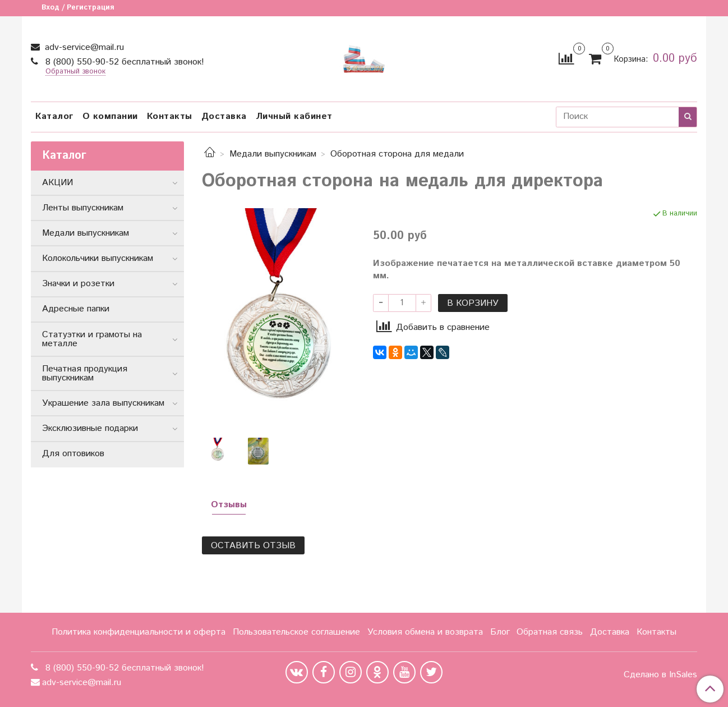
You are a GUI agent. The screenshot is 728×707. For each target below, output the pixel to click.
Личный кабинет (294, 116)
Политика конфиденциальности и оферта (139, 632)
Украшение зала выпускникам (103, 403)
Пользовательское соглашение (296, 632)
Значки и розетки (78, 284)
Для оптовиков (73, 454)
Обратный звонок (75, 72)
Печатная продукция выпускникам (85, 373)
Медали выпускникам (273, 154)
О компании (110, 116)
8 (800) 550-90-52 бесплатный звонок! (123, 62)
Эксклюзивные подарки (90, 428)
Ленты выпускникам (83, 208)
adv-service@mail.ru (83, 47)
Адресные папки (76, 309)
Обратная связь (550, 632)
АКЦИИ (57, 183)
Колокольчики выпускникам (98, 258)
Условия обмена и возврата (425, 632)
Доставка (224, 116)
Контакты (170, 116)
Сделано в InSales (660, 675)
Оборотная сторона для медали (397, 154)
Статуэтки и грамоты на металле (92, 339)
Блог (500, 632)
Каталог (54, 116)
